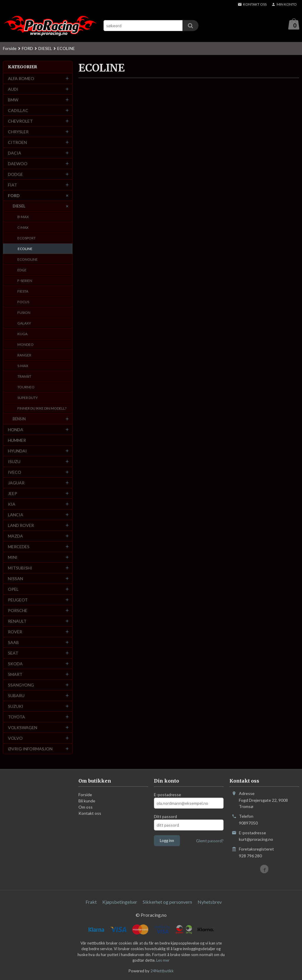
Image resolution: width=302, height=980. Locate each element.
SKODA (15, 664)
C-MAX (23, 228)
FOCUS (23, 302)
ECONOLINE (28, 260)
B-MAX (23, 217)
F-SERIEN (25, 281)
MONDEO (26, 345)
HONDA (16, 430)
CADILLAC (18, 111)
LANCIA (16, 515)
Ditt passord (165, 817)
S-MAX (23, 366)
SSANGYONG (21, 685)
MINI (13, 558)
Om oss (86, 807)
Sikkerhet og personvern (167, 902)
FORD (14, 196)
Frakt (91, 902)
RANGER (24, 355)
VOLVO (15, 738)
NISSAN (15, 579)
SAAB (13, 643)
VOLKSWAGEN (23, 728)
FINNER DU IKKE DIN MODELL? (42, 409)
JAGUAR (16, 483)
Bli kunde (87, 801)
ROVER (15, 632)
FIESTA (23, 292)
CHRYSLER (18, 132)
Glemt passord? (210, 841)
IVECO (15, 472)
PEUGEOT (18, 600)
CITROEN (17, 143)
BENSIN (19, 419)
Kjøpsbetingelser (120, 902)
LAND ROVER (21, 526)
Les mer (163, 960)
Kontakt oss (90, 813)
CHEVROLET (20, 121)
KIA (12, 504)
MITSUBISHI (20, 568)
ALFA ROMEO (21, 79)
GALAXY (24, 323)
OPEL (13, 589)
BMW (13, 100)
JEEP (13, 494)
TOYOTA (17, 717)
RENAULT (17, 621)
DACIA (15, 153)
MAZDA (15, 536)
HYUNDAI (17, 451)
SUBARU (16, 696)
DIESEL (19, 206)
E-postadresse (168, 795)
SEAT (13, 653)
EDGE (22, 270)
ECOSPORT (27, 238)
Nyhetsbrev (210, 902)
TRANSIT (24, 377)
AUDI (13, 89)
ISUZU (14, 462)
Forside (10, 49)
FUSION (24, 313)
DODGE (15, 175)
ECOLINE (25, 249)
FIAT (13, 185)
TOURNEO (26, 387)
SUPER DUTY (28, 398)
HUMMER (17, 440)
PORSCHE (18, 611)
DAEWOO (18, 164)
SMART (15, 675)
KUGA (22, 334)
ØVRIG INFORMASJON (30, 749)
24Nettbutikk (162, 971)
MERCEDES (19, 547)
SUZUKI (16, 706)
